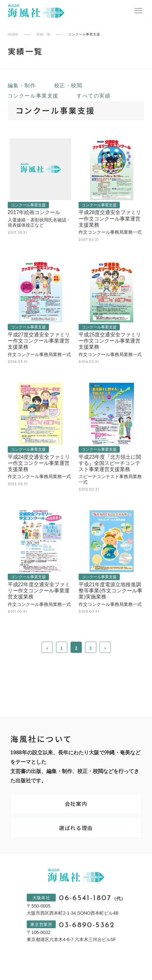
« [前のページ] (47, 648)
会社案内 (76, 804)
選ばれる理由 (76, 828)
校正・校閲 (68, 85)
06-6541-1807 (92, 898)
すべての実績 (94, 96)
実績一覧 (43, 35)
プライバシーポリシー (54, 965)
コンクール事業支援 (33, 96)
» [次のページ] (105, 648)
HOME (13, 35)
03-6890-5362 (87, 925)
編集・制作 (22, 85)
